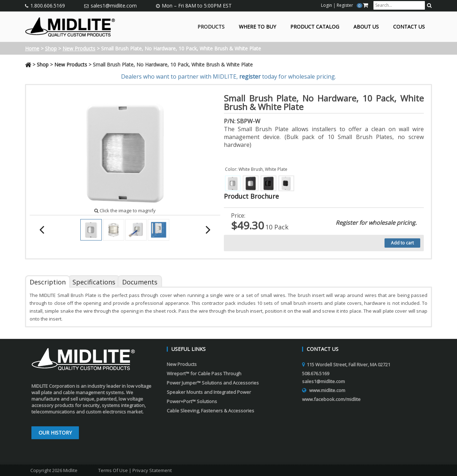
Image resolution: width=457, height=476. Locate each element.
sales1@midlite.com (114, 6)
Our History (55, 433)
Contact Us (409, 27)
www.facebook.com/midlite (331, 399)
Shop (51, 48)
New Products (79, 48)
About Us (366, 27)
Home (32, 48)
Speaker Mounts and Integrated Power (209, 392)
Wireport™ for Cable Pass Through (204, 373)
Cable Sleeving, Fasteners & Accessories (210, 411)
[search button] (429, 5)
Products (211, 27)
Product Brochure (251, 196)
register (250, 76)
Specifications (94, 282)
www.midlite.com (327, 390)
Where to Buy (257, 27)
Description (48, 282)
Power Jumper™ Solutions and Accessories (213, 383)
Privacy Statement (152, 470)
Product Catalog (315, 27)
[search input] (399, 5)
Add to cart (402, 243)
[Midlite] (70, 26)
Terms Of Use (113, 470)
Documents (140, 282)
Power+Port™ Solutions (192, 401)
